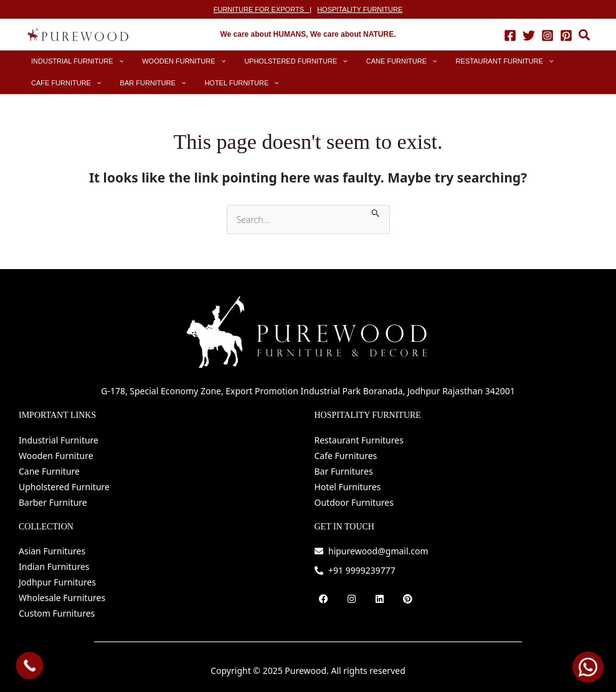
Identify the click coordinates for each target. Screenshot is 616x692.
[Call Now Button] (30, 666)
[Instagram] (547, 35)
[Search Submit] (376, 211)
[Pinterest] (566, 35)
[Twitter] (529, 35)
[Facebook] (510, 35)
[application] (112, 61)
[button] (585, 36)
